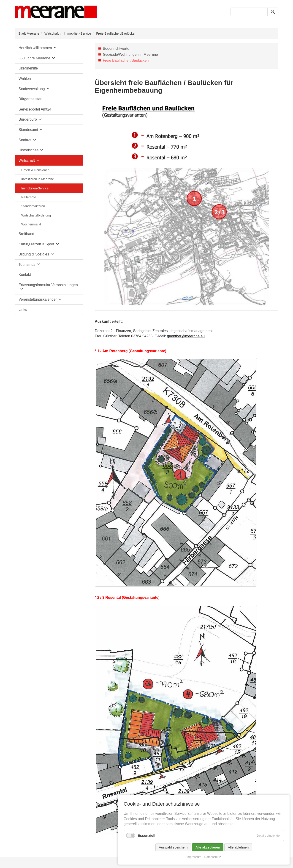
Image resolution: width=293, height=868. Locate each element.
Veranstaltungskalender (38, 299)
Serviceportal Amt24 (35, 109)
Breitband (26, 234)
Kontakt (25, 275)
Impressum (194, 857)
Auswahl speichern (173, 847)
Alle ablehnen (238, 847)
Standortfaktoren (33, 206)
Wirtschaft (52, 33)
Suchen (273, 12)
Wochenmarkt (31, 224)
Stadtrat (25, 140)
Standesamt (28, 130)
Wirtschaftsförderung (36, 215)
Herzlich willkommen (35, 48)
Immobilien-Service (77, 33)
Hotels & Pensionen (35, 170)
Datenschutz (213, 857)
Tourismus (27, 265)
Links (23, 309)
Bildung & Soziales (34, 254)
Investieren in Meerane (38, 179)
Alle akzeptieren (208, 847)
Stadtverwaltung (32, 89)
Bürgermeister (30, 99)
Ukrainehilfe (28, 68)
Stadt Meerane (29, 33)
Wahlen (25, 79)
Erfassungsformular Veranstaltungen (48, 285)
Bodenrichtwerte (116, 49)
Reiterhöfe (29, 197)
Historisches (28, 150)
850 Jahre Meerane (34, 58)
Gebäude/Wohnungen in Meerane (130, 54)
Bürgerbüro (28, 119)
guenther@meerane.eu (186, 336)
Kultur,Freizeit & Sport (36, 244)
